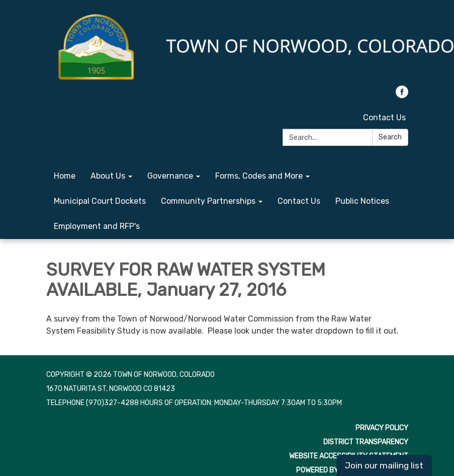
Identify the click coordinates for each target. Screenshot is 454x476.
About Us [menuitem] (108, 176)
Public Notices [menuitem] (362, 201)
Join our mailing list (384, 465)
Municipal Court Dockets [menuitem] (100, 201)
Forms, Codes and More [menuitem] (259, 176)
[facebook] (402, 95)
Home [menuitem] (65, 176)
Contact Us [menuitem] (299, 201)
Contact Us (384, 117)
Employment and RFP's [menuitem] (97, 226)
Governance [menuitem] (170, 176)
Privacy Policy (382, 428)
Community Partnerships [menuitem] (208, 201)
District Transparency (366, 442)
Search (390, 137)
